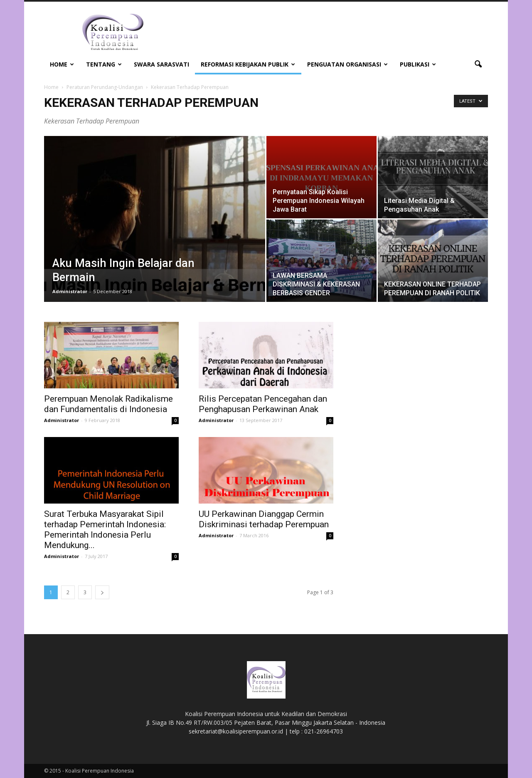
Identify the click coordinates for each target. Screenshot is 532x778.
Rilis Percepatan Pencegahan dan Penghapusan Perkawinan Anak (263, 404)
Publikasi (418, 64)
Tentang (104, 64)
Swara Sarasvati (161, 64)
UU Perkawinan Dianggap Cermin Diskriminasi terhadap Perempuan (264, 519)
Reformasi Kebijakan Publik (248, 64)
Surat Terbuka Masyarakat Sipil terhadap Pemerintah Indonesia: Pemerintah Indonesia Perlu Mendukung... (105, 530)
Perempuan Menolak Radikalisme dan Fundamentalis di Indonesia (108, 404)
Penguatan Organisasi (347, 64)
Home (62, 64)
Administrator (70, 291)
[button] (478, 64)
